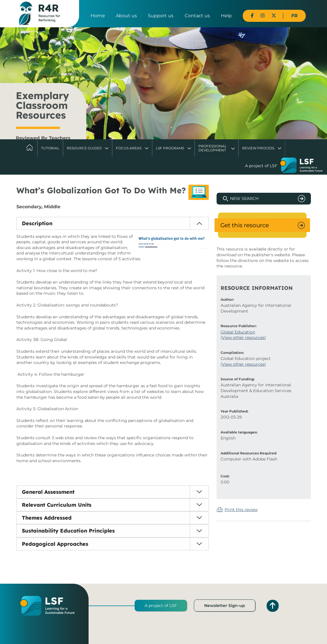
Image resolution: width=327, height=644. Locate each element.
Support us (161, 16)
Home (98, 16)
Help (226, 16)
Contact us (197, 16)
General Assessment (48, 492)
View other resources (243, 338)
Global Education (238, 332)
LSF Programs (170, 148)
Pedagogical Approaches (55, 544)
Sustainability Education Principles (68, 531)
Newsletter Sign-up (225, 606)
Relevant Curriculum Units (57, 505)
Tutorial (50, 148)
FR (295, 16)
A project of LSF (161, 606)
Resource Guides (84, 148)
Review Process (258, 148)
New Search (244, 198)
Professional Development (213, 148)
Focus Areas (129, 148)
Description (37, 223)
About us (126, 16)
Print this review (241, 510)
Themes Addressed (47, 518)
